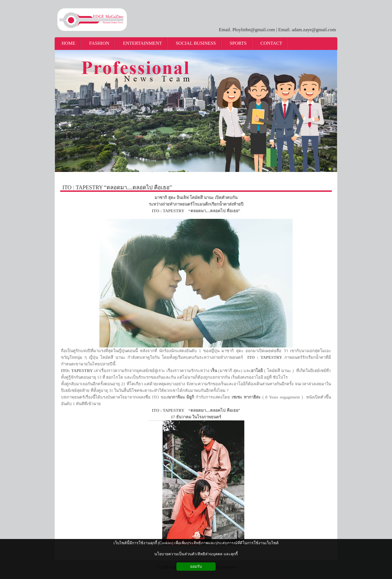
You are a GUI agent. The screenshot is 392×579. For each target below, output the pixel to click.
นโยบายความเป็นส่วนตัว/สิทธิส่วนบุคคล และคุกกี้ (196, 554)
